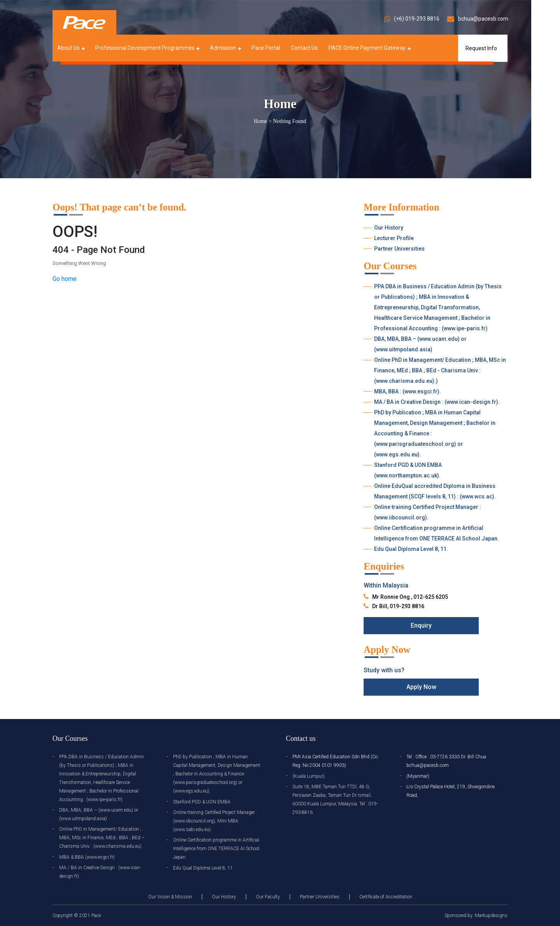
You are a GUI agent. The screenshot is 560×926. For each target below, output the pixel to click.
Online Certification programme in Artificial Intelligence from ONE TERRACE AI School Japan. (437, 533)
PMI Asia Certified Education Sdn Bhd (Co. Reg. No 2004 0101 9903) (336, 761)
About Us (68, 48)
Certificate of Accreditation (386, 897)
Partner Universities (399, 249)
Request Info (481, 48)
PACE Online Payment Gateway (367, 48)
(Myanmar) (418, 776)
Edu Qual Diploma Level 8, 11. (411, 549)
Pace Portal (266, 48)
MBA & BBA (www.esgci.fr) (87, 857)
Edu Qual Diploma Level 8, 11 (203, 868)
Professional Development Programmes (145, 48)
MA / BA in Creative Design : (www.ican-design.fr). (437, 402)
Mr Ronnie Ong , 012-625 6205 (410, 597)
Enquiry (421, 625)
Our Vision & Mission (170, 897)
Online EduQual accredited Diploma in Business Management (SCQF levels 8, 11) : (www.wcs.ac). (435, 491)
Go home (65, 279)
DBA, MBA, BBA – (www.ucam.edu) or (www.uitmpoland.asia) (420, 344)
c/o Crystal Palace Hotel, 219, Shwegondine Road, (451, 791)
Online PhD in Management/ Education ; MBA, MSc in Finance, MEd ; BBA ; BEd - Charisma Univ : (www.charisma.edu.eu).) (440, 370)
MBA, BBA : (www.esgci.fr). (408, 391)
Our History (389, 228)
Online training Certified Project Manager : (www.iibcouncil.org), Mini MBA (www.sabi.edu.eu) (215, 821)
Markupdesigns (491, 915)
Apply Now (421, 687)
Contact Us (304, 48)
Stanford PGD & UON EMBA (202, 802)
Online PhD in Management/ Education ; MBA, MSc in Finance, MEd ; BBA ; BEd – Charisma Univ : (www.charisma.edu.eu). (102, 838)
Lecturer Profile (394, 238)
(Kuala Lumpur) (309, 776)
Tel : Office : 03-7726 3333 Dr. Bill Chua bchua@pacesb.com (446, 761)
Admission (223, 48)
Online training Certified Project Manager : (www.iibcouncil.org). (428, 512)
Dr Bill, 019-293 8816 (398, 606)
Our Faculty (268, 897)
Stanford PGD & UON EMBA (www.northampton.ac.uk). (408, 470)
